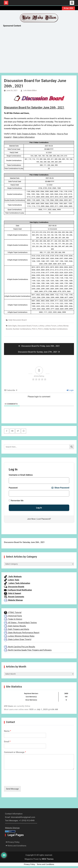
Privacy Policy (14, 842)
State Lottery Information (24, 137)
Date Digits (12, 326)
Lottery (41, 326)
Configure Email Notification (18, 590)
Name (7, 731)
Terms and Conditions (17, 846)
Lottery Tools (12, 580)
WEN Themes (48, 859)
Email (7, 742)
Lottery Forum (50, 326)
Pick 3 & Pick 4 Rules (47, 134)
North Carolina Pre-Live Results (20, 647)
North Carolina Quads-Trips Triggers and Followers (28, 650)
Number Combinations (22, 329)
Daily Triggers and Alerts (17, 629)
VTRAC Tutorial (13, 612)
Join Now (31, 519)
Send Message (12, 789)
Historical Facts (13, 616)
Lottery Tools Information (17, 583)
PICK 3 (34, 329)
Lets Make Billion (30, 90)
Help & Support (13, 593)
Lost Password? (44, 519)
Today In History (13, 619)
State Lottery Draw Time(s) (18, 639)
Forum (35, 326)
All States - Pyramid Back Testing (20, 623)
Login (70, 390)
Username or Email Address (21, 475)
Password (13, 488)
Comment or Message (15, 752)
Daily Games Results (15, 626)
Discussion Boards (14, 587)
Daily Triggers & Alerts (27, 134)
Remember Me (16, 501)
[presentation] (24, 782)
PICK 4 (41, 329)
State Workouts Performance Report (22, 633)
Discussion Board (24, 326)
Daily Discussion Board (17, 320)
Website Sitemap (13, 600)
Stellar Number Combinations (56, 329)
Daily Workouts (13, 577)
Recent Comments (14, 597)
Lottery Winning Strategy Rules (19, 636)
